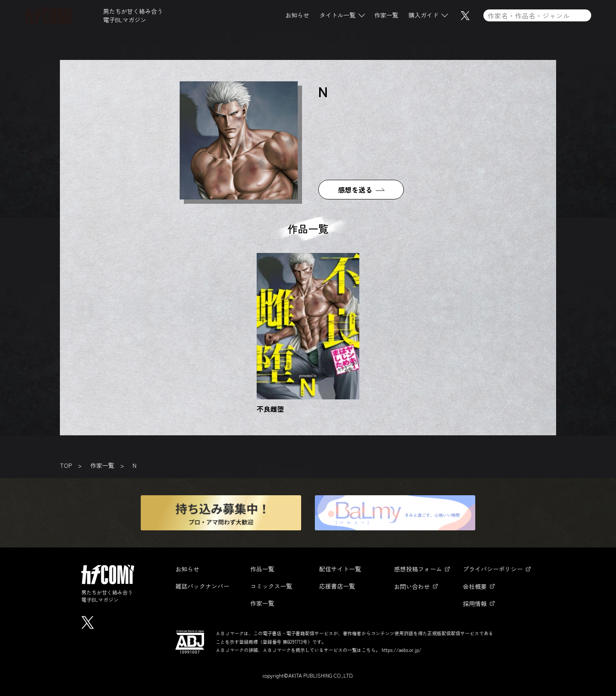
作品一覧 (262, 569)
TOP (66, 465)
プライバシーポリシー (493, 569)
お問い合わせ (412, 586)
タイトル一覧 (338, 17)
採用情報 (475, 604)
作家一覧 (386, 17)
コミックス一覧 (271, 586)
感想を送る (355, 190)
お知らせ (297, 17)
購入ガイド (423, 17)
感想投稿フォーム (418, 569)
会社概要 (475, 586)
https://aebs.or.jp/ (401, 650)
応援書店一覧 (337, 586)
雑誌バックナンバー (202, 586)
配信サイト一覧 (340, 569)
